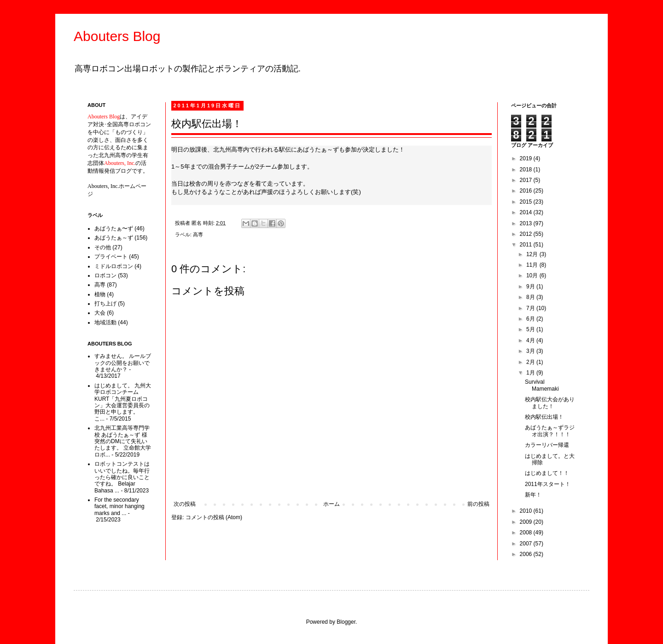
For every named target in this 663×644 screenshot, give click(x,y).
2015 (527, 202)
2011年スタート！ (548, 484)
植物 (100, 294)
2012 (527, 234)
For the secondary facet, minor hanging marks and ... (119, 506)
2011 (527, 245)
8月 (531, 297)
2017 (527, 180)
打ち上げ (105, 304)
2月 (531, 362)
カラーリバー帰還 (547, 445)
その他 (103, 247)
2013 (527, 223)
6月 (531, 319)
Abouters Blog (117, 36)
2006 (527, 554)
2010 (527, 511)
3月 (531, 351)
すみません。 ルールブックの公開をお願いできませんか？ (123, 363)
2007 (527, 544)
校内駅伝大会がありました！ (550, 403)
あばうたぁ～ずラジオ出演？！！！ (550, 431)
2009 (527, 522)
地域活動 (105, 322)
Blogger (346, 622)
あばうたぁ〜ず (114, 228)
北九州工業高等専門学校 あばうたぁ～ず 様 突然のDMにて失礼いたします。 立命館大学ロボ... (123, 441)
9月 (531, 287)
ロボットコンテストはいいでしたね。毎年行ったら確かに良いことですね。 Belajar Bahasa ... (122, 477)
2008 (527, 533)
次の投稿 (185, 504)
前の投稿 (478, 504)
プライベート (111, 257)
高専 (198, 234)
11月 (533, 265)
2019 (527, 158)
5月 (531, 329)
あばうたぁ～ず (114, 238)
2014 (527, 212)
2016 (527, 191)
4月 (531, 340)
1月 (531, 373)
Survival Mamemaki (542, 385)
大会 (100, 313)
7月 (531, 308)
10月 (533, 275)
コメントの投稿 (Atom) (214, 517)
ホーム (331, 504)
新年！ (533, 495)
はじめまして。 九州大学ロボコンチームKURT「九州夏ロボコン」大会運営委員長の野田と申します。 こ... (123, 402)
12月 (533, 254)
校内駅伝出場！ (544, 417)
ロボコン (105, 275)
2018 (527, 170)
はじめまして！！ (547, 473)
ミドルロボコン (114, 266)
